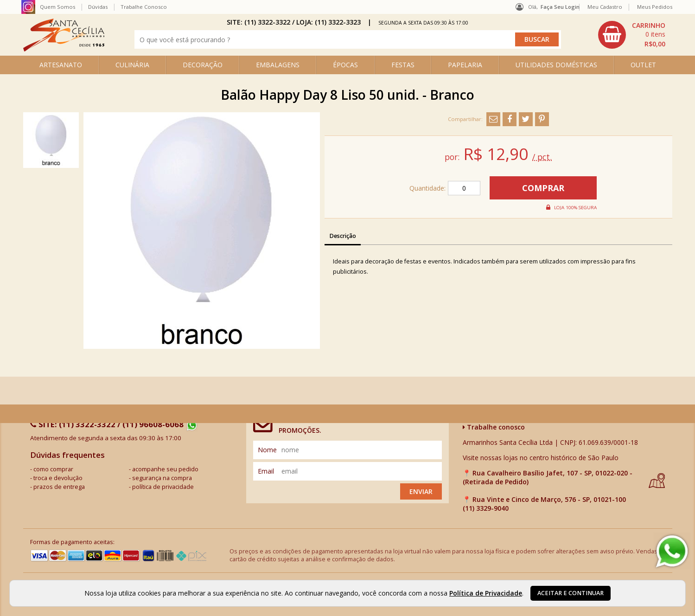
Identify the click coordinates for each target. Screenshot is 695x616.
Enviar (421, 491)
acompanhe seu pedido (165, 469)
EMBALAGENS (278, 65)
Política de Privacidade (486, 593)
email (266, 471)
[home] (64, 49)
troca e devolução (58, 478)
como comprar (53, 469)
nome (267, 450)
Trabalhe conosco (494, 427)
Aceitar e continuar (571, 593)
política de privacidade (163, 487)
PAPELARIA (465, 65)
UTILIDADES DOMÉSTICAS (556, 65)
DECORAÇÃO (203, 65)
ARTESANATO (61, 65)
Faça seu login (560, 7)
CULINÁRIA (132, 65)
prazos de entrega (59, 487)
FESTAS (403, 65)
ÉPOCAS (345, 65)
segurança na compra (162, 478)
